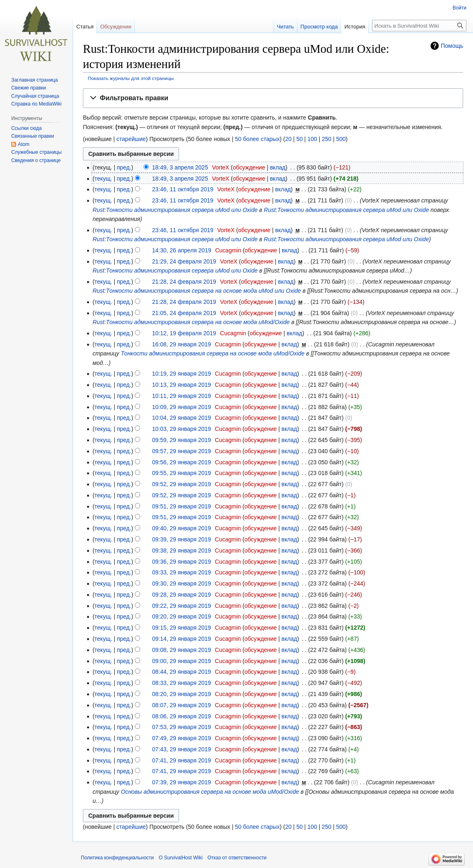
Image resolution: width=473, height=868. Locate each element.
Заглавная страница (34, 80)
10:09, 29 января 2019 (182, 407)
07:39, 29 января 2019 (182, 782)
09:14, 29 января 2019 (182, 639)
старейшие (131, 139)
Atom (24, 144)
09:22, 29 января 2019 (182, 606)
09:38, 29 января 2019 (182, 550)
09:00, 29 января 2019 (182, 661)
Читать (285, 27)
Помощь (452, 46)
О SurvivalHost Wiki (181, 858)
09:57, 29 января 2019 (182, 451)
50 (299, 139)
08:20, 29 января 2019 (182, 694)
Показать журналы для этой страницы (131, 78)
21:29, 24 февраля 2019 (184, 261)
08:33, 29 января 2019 (182, 683)
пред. (124, 167)
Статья (85, 27)
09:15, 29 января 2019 (182, 628)
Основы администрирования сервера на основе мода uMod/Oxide (210, 792)
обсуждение (249, 167)
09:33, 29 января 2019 (182, 572)
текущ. (103, 179)
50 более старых (257, 139)
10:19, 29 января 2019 (182, 374)
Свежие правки (28, 88)
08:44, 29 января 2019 (182, 672)
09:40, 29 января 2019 (182, 528)
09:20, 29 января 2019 (182, 616)
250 (326, 139)
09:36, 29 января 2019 (182, 562)
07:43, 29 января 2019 (182, 749)
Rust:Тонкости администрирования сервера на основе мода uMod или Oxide (196, 291)
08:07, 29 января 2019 (182, 705)
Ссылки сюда (26, 128)
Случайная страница (35, 96)
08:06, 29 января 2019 (182, 716)
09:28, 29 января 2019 (182, 595)
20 (288, 139)
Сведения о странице (36, 160)
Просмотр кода (319, 27)
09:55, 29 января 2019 (182, 473)
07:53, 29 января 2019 (182, 727)
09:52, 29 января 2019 (182, 484)
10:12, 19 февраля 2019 (184, 333)
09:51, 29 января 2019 (182, 506)
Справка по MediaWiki (36, 104)
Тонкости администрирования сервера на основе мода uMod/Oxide (213, 353)
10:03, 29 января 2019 (182, 429)
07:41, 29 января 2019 (182, 760)
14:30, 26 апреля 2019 (182, 250)
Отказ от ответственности (237, 858)
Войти (459, 8)
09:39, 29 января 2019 (182, 539)
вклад (278, 167)
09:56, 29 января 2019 (182, 462)
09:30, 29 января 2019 (182, 583)
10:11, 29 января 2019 (182, 396)
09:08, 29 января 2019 (182, 650)
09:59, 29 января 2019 (182, 440)
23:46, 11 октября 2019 (183, 189)
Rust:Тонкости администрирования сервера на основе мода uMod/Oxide (191, 322)
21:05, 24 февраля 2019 (184, 313)
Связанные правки (33, 136)
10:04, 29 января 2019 (182, 418)
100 (312, 139)
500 (341, 139)
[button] (273, 98)
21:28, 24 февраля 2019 (184, 282)
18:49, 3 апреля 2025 (180, 167)
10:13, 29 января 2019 (182, 385)
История (355, 27)
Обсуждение (116, 27)
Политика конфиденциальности (117, 858)
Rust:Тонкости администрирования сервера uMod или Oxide (175, 210)
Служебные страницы (36, 152)
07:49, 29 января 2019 (182, 738)
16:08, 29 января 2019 (182, 344)
